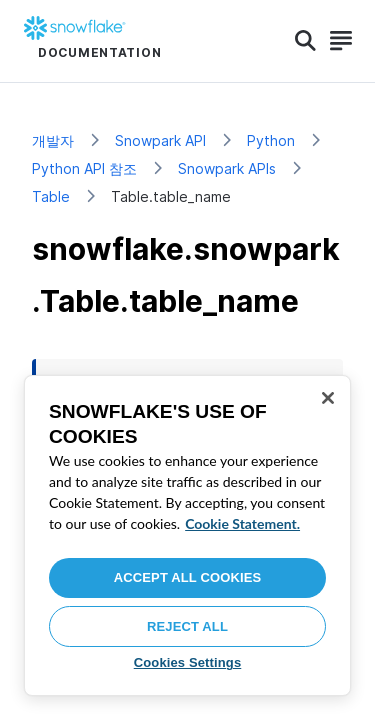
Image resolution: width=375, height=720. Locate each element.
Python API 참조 (84, 168)
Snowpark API (160, 140)
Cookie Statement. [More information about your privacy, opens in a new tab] (242, 523)
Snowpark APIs (227, 168)
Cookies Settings (188, 662)
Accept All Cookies (188, 577)
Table (51, 196)
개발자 (53, 140)
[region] (187, 535)
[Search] (305, 41)
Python (271, 140)
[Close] (328, 398)
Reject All (187, 626)
